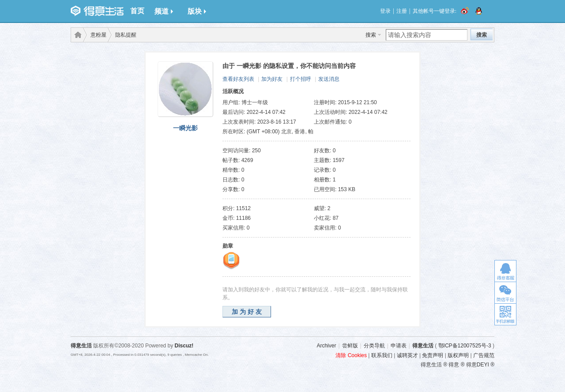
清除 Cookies (351, 355)
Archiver (326, 346)
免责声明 (433, 355)
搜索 (371, 35)
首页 (137, 11)
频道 (164, 11)
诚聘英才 (407, 355)
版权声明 (458, 355)
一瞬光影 (185, 128)
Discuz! (184, 346)
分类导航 (374, 346)
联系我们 (382, 355)
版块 (197, 11)
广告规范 (484, 355)
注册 (402, 11)
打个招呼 (301, 79)
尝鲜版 (350, 346)
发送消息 (329, 79)
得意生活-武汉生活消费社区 (76, 35)
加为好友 (272, 79)
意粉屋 (98, 35)
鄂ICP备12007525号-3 (465, 346)
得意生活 (423, 346)
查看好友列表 (238, 79)
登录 (385, 11)
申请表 (399, 346)
